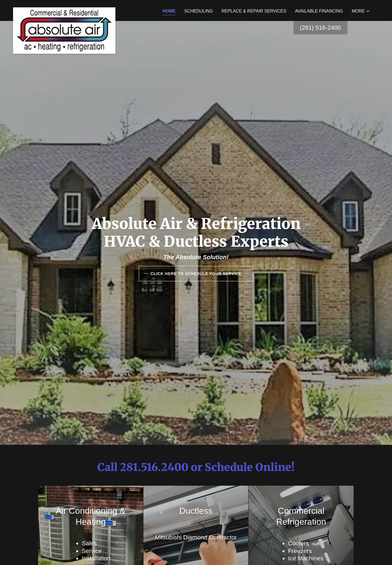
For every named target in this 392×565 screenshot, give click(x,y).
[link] (64, 10)
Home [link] (169, 11)
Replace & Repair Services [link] (254, 11)
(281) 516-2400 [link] (320, 28)
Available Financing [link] (319, 11)
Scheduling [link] (199, 11)
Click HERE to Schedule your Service (196, 274)
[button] (361, 11)
